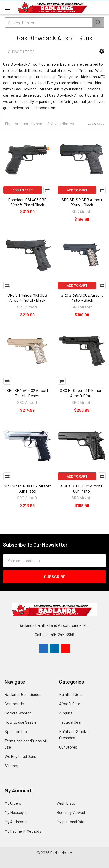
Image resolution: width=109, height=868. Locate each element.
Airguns (66, 713)
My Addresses (17, 822)
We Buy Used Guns (20, 756)
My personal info (71, 822)
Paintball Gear (71, 694)
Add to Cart (23, 190)
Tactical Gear (70, 722)
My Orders (13, 803)
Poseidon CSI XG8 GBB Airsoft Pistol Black (27, 202)
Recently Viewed (71, 812)
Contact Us (14, 703)
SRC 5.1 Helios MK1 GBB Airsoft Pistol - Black (27, 297)
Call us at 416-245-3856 (54, 634)
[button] (102, 51)
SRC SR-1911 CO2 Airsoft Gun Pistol (82, 488)
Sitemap (12, 765)
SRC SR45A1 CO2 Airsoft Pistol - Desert (27, 393)
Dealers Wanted (18, 713)
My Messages (16, 812)
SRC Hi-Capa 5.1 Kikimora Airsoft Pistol (82, 393)
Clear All (96, 124)
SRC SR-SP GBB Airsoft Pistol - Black (82, 202)
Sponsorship (16, 731)
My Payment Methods (23, 831)
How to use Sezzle (21, 722)
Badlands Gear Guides (23, 694)
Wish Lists (66, 803)
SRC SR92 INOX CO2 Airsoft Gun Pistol (27, 488)
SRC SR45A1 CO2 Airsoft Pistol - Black (82, 297)
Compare (47, 190)
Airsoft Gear (70, 703)
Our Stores (68, 747)
